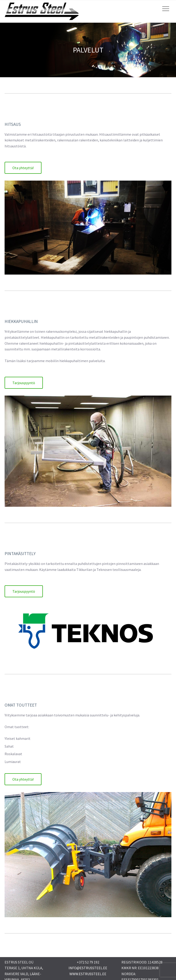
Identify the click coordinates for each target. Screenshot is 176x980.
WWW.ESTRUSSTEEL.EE (88, 974)
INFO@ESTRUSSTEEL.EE (88, 968)
